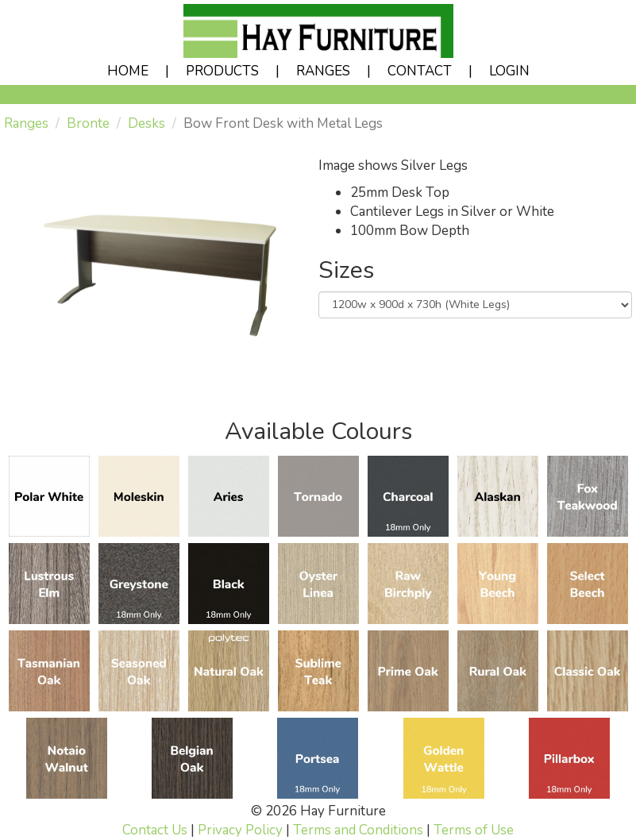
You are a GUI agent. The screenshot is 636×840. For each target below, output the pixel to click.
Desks (146, 123)
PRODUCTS (222, 71)
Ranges (26, 123)
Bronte (88, 123)
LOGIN (509, 71)
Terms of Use (474, 830)
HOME (128, 71)
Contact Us (155, 830)
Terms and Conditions (358, 830)
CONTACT (420, 71)
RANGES (323, 71)
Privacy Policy (240, 830)
